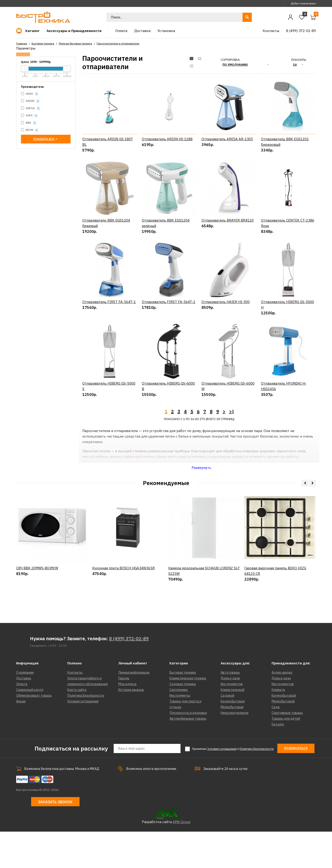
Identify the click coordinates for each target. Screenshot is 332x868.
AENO (30, 94)
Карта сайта (77, 726)
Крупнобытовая (233, 738)
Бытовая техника (43, 43)
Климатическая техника (188, 715)
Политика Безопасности (86, 732)
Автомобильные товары (188, 755)
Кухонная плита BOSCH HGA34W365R (123, 629)
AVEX (29, 115)
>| (231, 448)
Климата (278, 726)
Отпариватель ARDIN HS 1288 (167, 139)
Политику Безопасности (257, 785)
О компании (25, 709)
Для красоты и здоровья (188, 749)
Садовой (227, 732)
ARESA (30, 108)
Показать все (46, 139)
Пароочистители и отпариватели (118, 43)
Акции (21, 738)
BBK (29, 123)
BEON (30, 130)
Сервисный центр (30, 726)
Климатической (233, 726)
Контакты (75, 709)
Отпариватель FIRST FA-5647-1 (109, 320)
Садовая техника (183, 721)
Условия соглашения (83, 738)
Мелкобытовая (232, 744)
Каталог (278, 761)
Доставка (24, 715)
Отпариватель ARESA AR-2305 (227, 139)
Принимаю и (233, 786)
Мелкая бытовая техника (75, 43)
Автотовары (230, 709)
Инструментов (232, 721)
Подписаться (296, 785)
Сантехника (179, 726)
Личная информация (134, 709)
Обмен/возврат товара (34, 732)
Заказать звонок (55, 839)
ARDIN (30, 101)
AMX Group (182, 858)
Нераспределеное (235, 749)
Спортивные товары (287, 749)
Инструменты (180, 732)
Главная (22, 43)
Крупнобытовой (284, 732)
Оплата (22, 721)
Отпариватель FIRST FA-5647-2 (169, 320)
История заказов (131, 726)
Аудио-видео (282, 709)
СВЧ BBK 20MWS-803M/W (37, 629)
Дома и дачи (230, 715)
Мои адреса (127, 721)
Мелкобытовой (283, 738)
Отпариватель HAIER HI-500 (226, 320)
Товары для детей (286, 755)
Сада (276, 744)
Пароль (124, 715)
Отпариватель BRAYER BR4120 (228, 220)
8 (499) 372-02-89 (129, 675)
